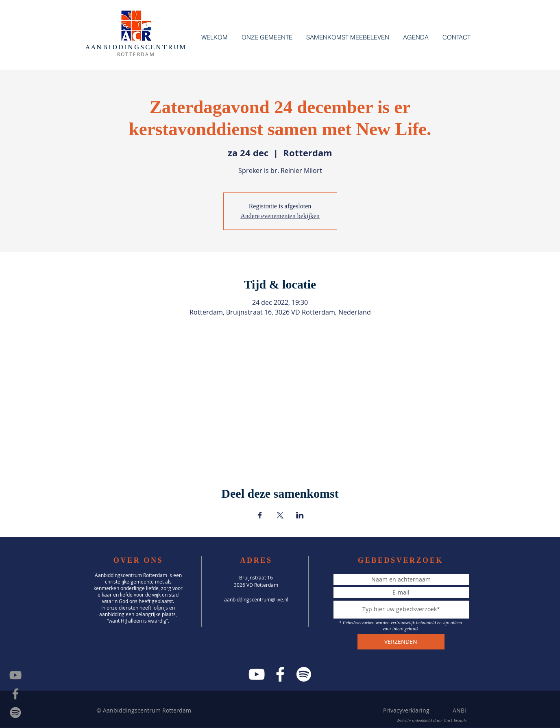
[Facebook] (280, 674)
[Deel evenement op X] (280, 515)
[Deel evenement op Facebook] (260, 515)
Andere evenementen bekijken (280, 216)
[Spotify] (15, 713)
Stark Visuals (455, 721)
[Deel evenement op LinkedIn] (300, 515)
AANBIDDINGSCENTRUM (136, 47)
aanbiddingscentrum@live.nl (256, 599)
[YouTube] (257, 674)
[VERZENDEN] (401, 642)
